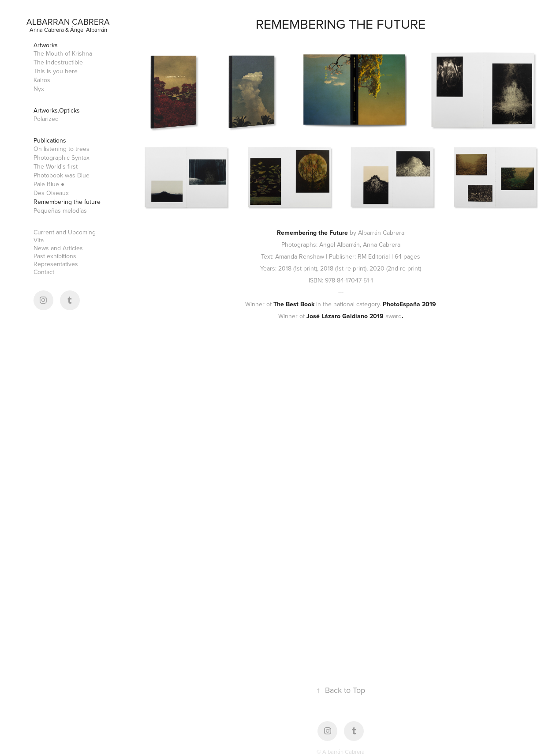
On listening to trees (62, 149)
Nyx (39, 89)
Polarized (46, 119)
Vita (39, 240)
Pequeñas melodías (60, 211)
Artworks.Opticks (57, 110)
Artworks (46, 45)
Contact (44, 272)
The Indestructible (58, 62)
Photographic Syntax (62, 158)
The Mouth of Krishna (63, 53)
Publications (50, 140)
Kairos (42, 80)
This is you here (56, 71)
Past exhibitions (55, 256)
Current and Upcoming (65, 232)
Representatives (56, 264)
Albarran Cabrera (68, 21)
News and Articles (58, 248)
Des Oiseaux (51, 193)
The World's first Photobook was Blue (62, 171)
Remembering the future (67, 202)
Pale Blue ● (49, 184)
